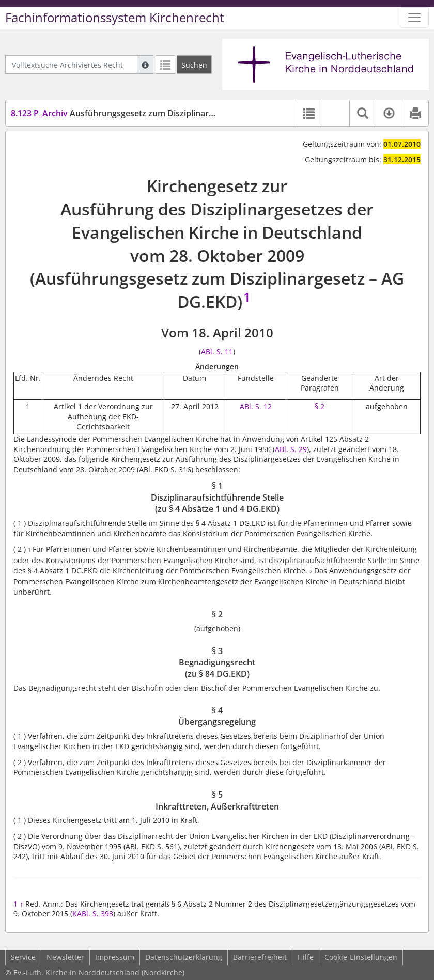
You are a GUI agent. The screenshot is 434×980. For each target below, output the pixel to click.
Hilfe (306, 957)
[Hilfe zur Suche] (145, 65)
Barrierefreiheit (260, 957)
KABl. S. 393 (93, 914)
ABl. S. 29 (291, 449)
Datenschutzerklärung (184, 957)
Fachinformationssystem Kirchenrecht (115, 18)
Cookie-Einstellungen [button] (361, 957)
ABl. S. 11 (217, 352)
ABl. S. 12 (256, 406)
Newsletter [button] (65, 957)
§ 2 (320, 406)
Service (23, 957)
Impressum (115, 957)
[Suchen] (194, 65)
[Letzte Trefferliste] (165, 65)
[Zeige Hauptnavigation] (414, 18)
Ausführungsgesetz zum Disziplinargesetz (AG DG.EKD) (148, 113)
